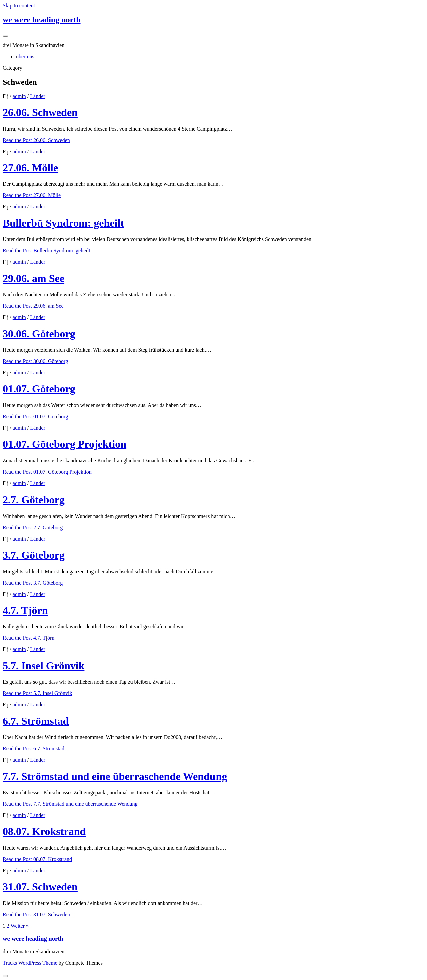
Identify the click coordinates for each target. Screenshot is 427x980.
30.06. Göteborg (39, 334)
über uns (25, 57)
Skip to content (19, 6)
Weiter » (20, 926)
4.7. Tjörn (25, 610)
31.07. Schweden (40, 887)
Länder (38, 96)
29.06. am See (34, 278)
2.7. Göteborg (34, 500)
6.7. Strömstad (36, 721)
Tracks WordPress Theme (30, 963)
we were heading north (42, 20)
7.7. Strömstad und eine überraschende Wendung (115, 776)
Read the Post (36, 140)
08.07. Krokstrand (44, 831)
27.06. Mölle (30, 168)
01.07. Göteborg (39, 389)
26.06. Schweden (40, 112)
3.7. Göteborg (34, 555)
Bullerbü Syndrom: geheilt (63, 223)
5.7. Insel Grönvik (44, 666)
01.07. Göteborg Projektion (65, 444)
